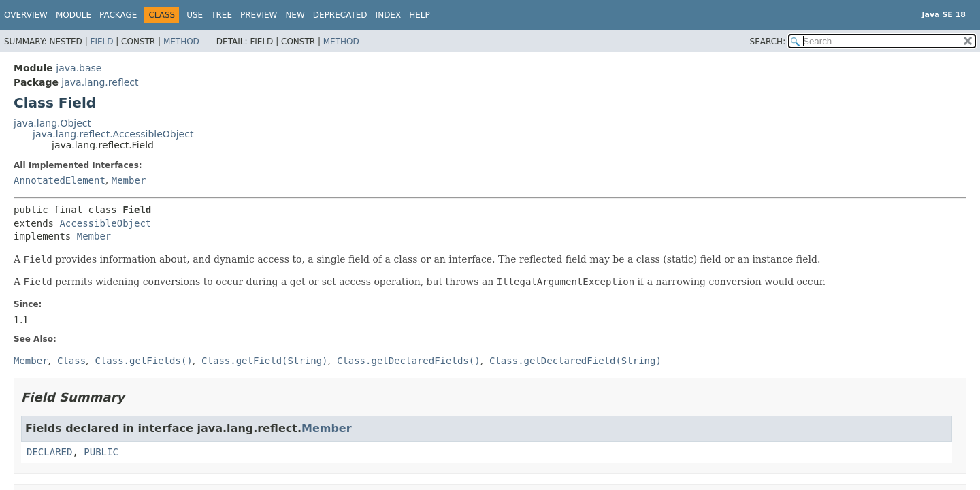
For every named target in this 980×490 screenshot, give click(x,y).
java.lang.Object (52, 123)
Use (195, 15)
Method (181, 42)
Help (420, 15)
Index (389, 15)
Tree (222, 15)
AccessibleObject (105, 223)
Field (101, 42)
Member (129, 180)
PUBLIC (101, 452)
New (295, 15)
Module (73, 15)
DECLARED (49, 452)
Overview (26, 15)
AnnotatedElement (60, 180)
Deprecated (340, 15)
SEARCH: (768, 42)
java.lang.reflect (100, 82)
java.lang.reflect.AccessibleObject (113, 134)
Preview (259, 15)
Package (118, 15)
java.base (79, 68)
